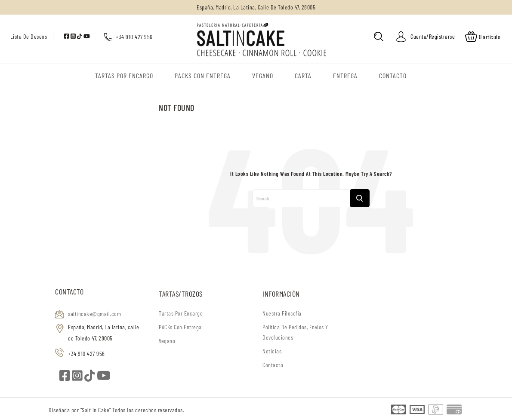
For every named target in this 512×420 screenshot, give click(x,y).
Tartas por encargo (181, 313)
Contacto (273, 365)
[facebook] (67, 36)
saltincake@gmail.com (94, 314)
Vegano (167, 341)
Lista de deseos (29, 36)
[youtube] (87, 36)
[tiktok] (80, 36)
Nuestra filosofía (282, 313)
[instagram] (74, 36)
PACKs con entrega (180, 327)
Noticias (272, 351)
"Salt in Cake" (97, 410)
